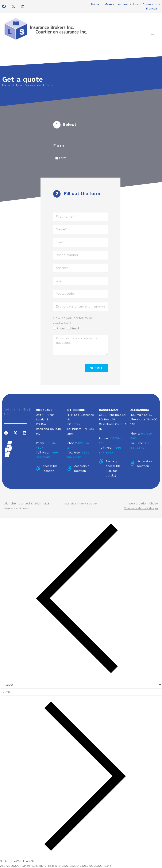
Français (152, 8)
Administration (89, 503)
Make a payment (116, 4)
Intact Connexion (145, 4)
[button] (154, 33)
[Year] (81, 692)
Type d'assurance (28, 85)
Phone (61, 328)
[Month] (81, 685)
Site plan (69, 503)
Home (95, 4)
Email (75, 328)
